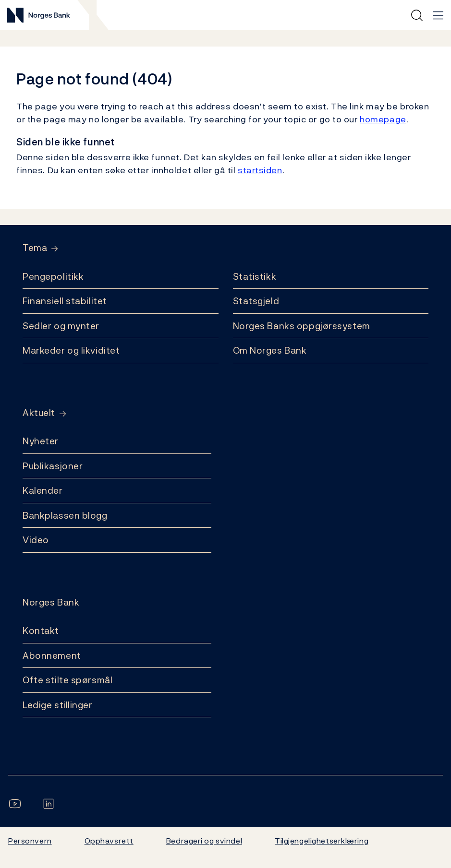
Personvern (30, 841)
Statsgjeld (256, 301)
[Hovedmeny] (438, 15)
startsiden (260, 170)
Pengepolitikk (53, 276)
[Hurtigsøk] (417, 15)
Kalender (43, 490)
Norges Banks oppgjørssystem (302, 326)
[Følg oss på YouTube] (17, 804)
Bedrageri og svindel (204, 841)
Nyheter (41, 441)
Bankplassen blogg (65, 515)
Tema (35, 248)
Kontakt (41, 630)
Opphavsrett (109, 841)
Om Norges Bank (270, 350)
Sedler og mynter (61, 326)
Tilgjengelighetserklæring (322, 841)
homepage (383, 119)
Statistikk (255, 276)
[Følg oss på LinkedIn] (50, 804)
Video (36, 540)
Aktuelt (39, 413)
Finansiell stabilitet (65, 301)
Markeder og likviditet (71, 350)
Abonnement (52, 655)
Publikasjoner (53, 466)
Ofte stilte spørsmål (67, 680)
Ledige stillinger (58, 705)
